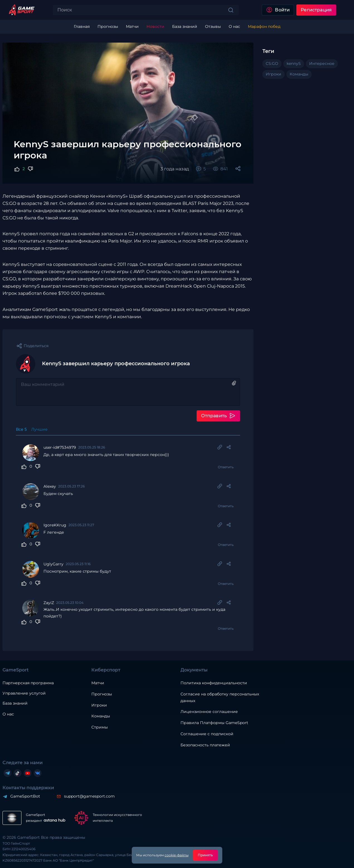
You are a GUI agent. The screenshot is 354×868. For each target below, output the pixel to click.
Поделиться (36, 346)
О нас (8, 714)
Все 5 (21, 429)
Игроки (99, 705)
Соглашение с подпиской (207, 734)
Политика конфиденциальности (214, 683)
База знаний (15, 703)
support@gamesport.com (89, 796)
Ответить (225, 467)
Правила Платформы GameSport (214, 723)
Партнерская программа (28, 683)
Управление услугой (24, 693)
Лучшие (39, 429)
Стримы (100, 727)
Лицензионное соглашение (209, 712)
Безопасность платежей (205, 745)
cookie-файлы (177, 855)
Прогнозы (102, 694)
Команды (101, 716)
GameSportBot (25, 796)
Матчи (98, 683)
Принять (205, 855)
